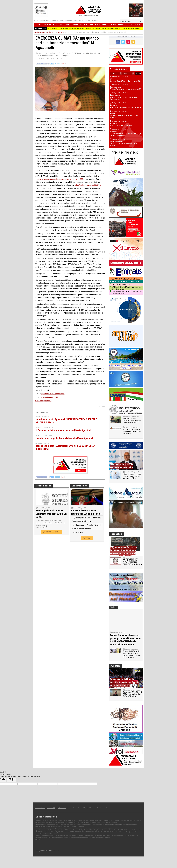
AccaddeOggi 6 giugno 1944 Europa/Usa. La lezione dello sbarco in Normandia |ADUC (117, 28)
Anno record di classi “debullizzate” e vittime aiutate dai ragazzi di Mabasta (63, 28)
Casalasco (58, 25)
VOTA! (87, 538)
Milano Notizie (62, 808)
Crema (68, 25)
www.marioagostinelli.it (49, 397)
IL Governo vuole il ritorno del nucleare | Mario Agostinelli (64, 430)
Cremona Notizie (40, 808)
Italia (98, 25)
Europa (105, 25)
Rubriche (122, 25)
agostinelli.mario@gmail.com (53, 394)
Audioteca (115, 666)
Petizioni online (43, 486)
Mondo (113, 25)
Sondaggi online (79, 486)
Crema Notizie (51, 808)
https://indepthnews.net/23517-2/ (88, 185)
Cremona (47, 25)
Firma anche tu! (51, 532)
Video (130, 25)
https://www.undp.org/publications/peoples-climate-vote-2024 (60, 179)
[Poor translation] (12, 780)
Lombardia (89, 25)
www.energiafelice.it (43, 401)
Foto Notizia (116, 534)
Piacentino (77, 25)
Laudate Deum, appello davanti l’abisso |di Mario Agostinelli (65, 438)
